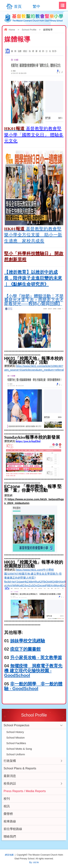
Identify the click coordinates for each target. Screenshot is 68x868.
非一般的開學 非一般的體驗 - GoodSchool (33, 686)
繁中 (36, 6)
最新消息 (10, 776)
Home (12, 30)
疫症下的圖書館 (25, 649)
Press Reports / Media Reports (25, 791)
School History (15, 732)
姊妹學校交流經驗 (28, 641)
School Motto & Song (19, 749)
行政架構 (10, 761)
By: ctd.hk (34, 862)
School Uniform (16, 754)
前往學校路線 (13, 829)
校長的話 (10, 784)
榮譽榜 (8, 814)
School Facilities (16, 743)
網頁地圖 (9, 855)
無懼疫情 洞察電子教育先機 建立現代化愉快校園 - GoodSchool (33, 671)
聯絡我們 (10, 837)
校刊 (7, 799)
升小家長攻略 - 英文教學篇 (36, 657)
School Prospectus (17, 725)
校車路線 (10, 821)
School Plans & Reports (20, 768)
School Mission (16, 738)
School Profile (29, 30)
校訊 (7, 806)
